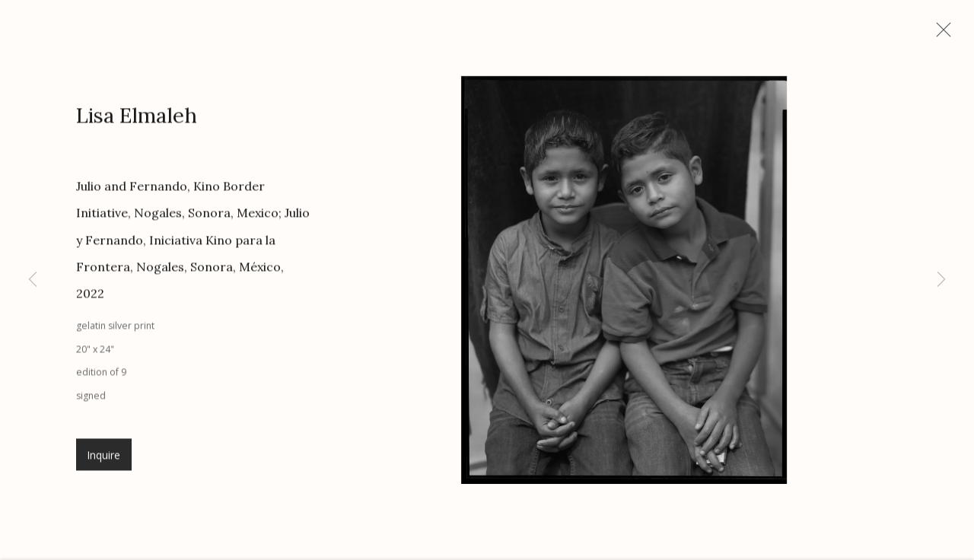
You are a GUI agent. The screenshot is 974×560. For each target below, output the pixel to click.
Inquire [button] (104, 463)
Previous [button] (33, 280)
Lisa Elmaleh (137, 123)
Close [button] (950, 34)
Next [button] (941, 280)
